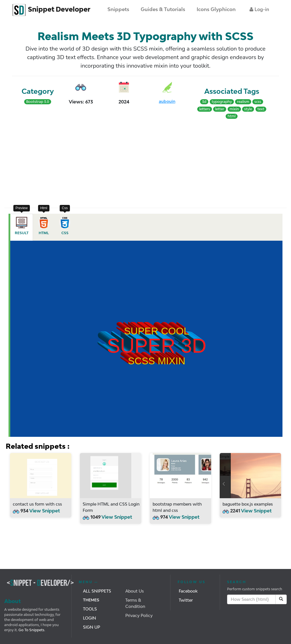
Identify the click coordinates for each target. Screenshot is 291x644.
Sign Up (92, 627)
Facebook (188, 591)
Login (90, 618)
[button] (259, 10)
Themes (91, 600)
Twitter (186, 600)
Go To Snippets (31, 630)
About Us (135, 591)
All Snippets (97, 591)
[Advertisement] (75, 162)
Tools (90, 609)
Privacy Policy (139, 615)
